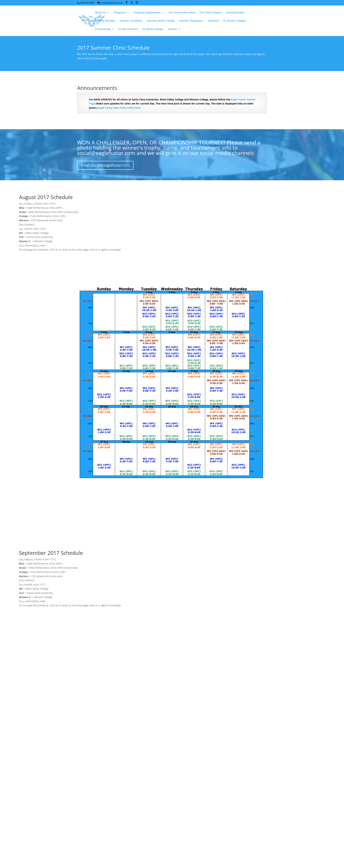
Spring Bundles (235, 13)
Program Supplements (147, 13)
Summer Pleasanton (191, 21)
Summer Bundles (105, 21)
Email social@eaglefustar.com (105, 165)
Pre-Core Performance (182, 13)
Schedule (213, 21)
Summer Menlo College (161, 21)
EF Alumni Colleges (235, 21)
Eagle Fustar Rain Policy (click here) (119, 108)
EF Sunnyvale (103, 29)
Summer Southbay (131, 21)
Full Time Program (211, 13)
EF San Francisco (128, 29)
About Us (100, 13)
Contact (173, 29)
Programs (120, 13)
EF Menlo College (153, 29)
